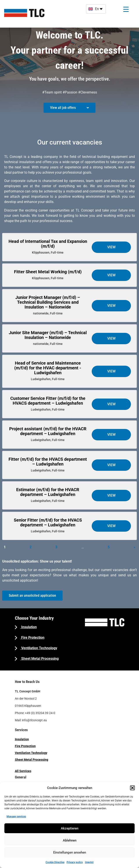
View (111, 247)
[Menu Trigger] (126, 9)
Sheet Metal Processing (40, 659)
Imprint (89, 862)
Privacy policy (75, 862)
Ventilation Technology (39, 648)
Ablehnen (70, 840)
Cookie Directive (55, 862)
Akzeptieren (70, 828)
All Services (23, 771)
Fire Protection (32, 638)
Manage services (16, 817)
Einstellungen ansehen (70, 852)
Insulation (29, 627)
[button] (132, 788)
